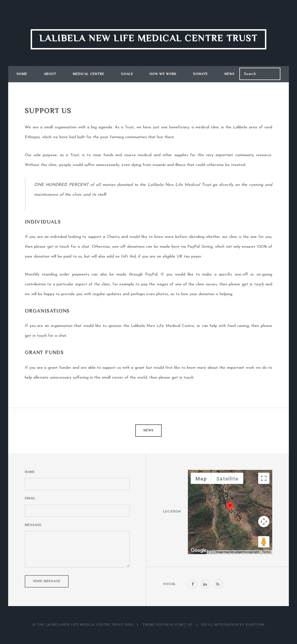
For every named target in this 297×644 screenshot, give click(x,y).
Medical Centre (89, 74)
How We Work (163, 74)
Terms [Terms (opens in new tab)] (266, 552)
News (229, 74)
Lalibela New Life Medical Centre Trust (148, 39)
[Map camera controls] (264, 522)
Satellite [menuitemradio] (227, 479)
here (175, 247)
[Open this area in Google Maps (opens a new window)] (199, 550)
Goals (127, 74)
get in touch (253, 284)
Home (22, 74)
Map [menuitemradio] (201, 479)
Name (30, 472)
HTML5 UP (183, 625)
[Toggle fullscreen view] (264, 478)
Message (33, 525)
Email (30, 499)
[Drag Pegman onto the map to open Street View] (264, 542)
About (50, 74)
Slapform (255, 625)
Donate (201, 74)
